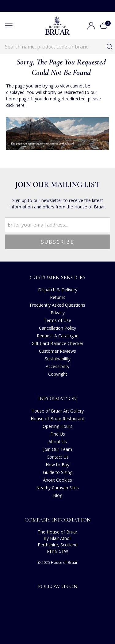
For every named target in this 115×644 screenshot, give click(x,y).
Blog (58, 495)
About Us (58, 442)
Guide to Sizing (58, 472)
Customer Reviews (57, 351)
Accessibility (57, 366)
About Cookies (57, 480)
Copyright (58, 374)
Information (57, 398)
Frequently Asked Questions (57, 305)
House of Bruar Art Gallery (57, 411)
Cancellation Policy (57, 328)
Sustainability (58, 359)
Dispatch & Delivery (58, 290)
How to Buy (57, 465)
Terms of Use (57, 320)
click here (15, 105)
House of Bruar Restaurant (57, 419)
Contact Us (58, 457)
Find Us (58, 434)
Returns (58, 297)
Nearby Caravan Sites (57, 488)
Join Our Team (58, 449)
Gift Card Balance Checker (57, 343)
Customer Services (57, 277)
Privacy (58, 313)
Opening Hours (57, 426)
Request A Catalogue (58, 336)
